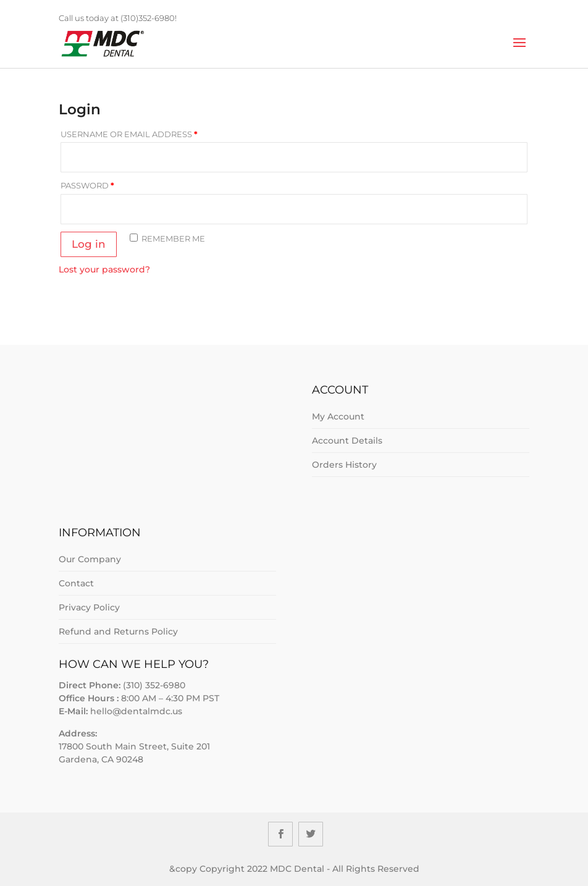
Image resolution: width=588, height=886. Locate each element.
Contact (76, 583)
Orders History (344, 465)
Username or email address (129, 134)
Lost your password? (104, 269)
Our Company (90, 559)
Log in (89, 244)
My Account (338, 416)
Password (87, 185)
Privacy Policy (89, 607)
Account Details (347, 441)
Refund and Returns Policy (118, 631)
